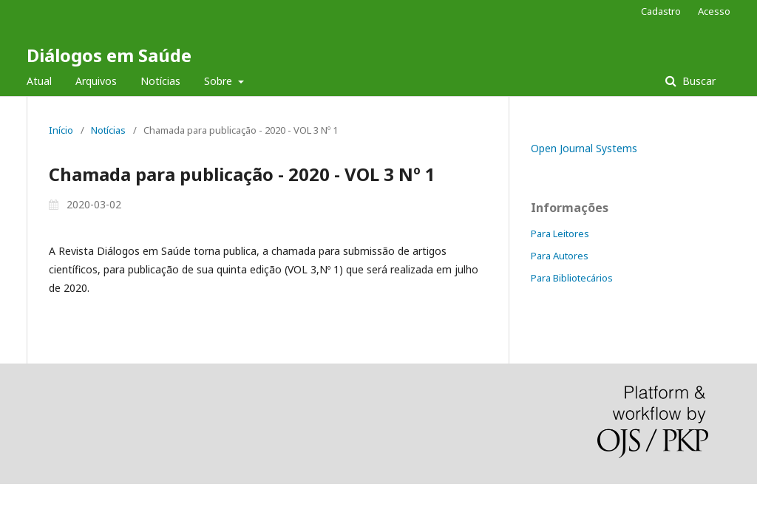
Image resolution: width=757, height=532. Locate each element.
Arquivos (96, 81)
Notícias (160, 81)
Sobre (220, 81)
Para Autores (560, 256)
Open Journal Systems (584, 148)
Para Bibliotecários (572, 278)
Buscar (697, 81)
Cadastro (661, 11)
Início (61, 130)
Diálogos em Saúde (109, 55)
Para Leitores (560, 233)
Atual (39, 81)
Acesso (714, 11)
